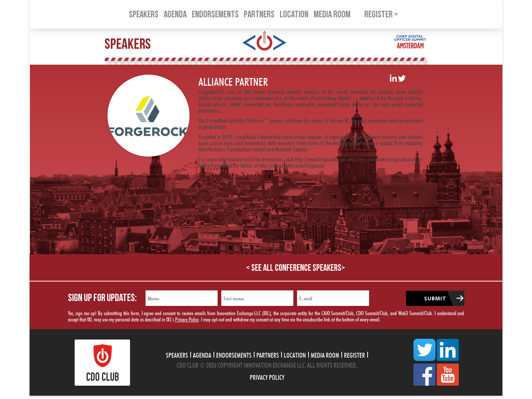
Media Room (325, 354)
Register (354, 354)
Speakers (177, 354)
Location (295, 354)
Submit (435, 298)
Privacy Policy (187, 319)
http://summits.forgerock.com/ (387, 158)
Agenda (202, 354)
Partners (268, 354)
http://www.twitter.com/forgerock (292, 165)
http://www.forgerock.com (320, 158)
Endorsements (234, 354)
